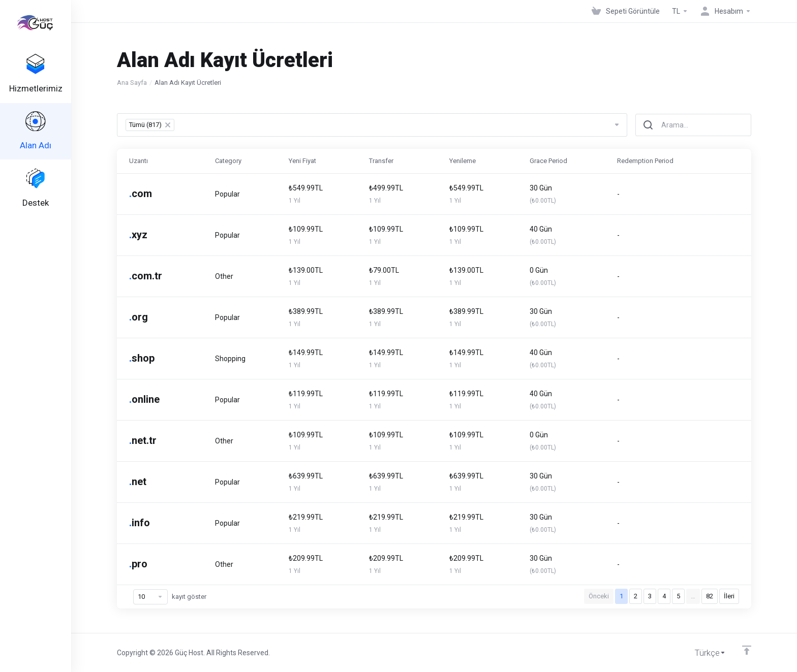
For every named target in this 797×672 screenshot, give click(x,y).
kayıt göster (170, 597)
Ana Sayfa (132, 83)
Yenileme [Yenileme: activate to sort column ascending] (463, 161)
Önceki (599, 596)
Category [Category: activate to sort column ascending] (228, 161)
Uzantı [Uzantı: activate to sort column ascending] (139, 161)
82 (710, 596)
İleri (729, 596)
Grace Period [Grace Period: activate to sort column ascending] (548, 161)
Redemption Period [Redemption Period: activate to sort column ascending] (645, 161)
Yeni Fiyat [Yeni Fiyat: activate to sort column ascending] (302, 161)
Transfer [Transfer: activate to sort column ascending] (381, 161)
